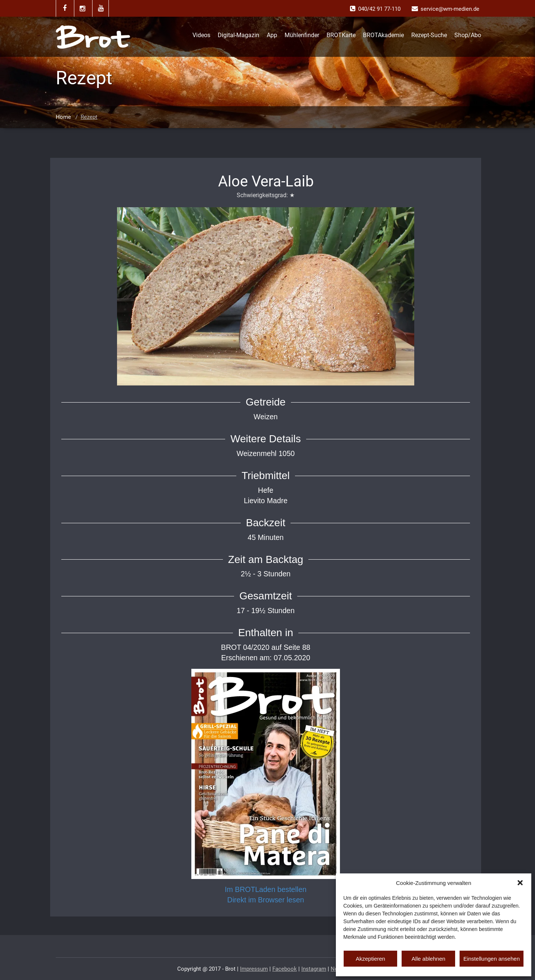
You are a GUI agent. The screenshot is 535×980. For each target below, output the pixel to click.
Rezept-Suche (429, 35)
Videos (201, 35)
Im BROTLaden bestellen (266, 889)
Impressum (254, 969)
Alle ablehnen (429, 959)
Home (63, 117)
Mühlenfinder (302, 35)
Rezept (89, 117)
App (272, 35)
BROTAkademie (383, 35)
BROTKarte (341, 35)
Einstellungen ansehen (492, 959)
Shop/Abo (468, 35)
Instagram (314, 969)
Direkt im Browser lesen (266, 900)
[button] (520, 883)
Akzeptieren (370, 959)
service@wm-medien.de (450, 9)
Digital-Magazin (239, 35)
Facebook (285, 969)
